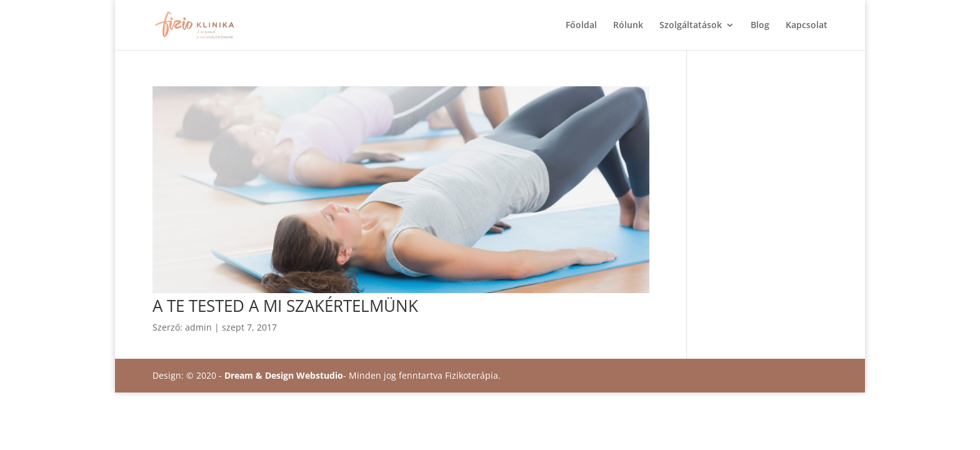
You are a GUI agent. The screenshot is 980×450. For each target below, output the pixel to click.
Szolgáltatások (691, 26)
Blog (760, 26)
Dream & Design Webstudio (284, 375)
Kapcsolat (807, 26)
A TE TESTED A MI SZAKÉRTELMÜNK (285, 306)
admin (198, 327)
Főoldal (581, 26)
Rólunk (628, 26)
